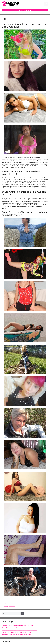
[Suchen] (22, 614)
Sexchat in (6, 602)
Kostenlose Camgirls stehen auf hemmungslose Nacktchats (18, 626)
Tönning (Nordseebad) (10, 606)
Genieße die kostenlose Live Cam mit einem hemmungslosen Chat (19, 630)
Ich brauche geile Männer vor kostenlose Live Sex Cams (17, 635)
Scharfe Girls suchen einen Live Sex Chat (13, 628)
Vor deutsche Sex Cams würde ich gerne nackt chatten (16, 632)
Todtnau (6, 604)
